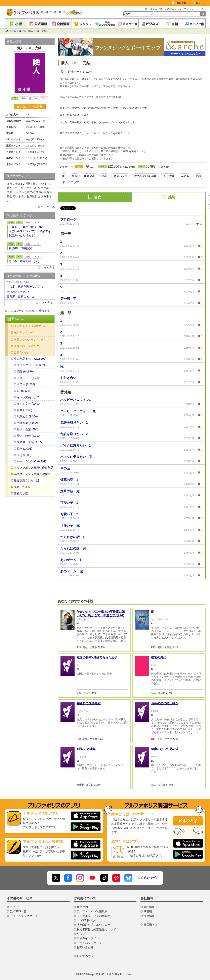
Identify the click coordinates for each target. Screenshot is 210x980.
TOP (7, 31)
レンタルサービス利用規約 (93, 916)
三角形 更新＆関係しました (30, 284)
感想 (172, 197)
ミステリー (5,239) (29, 378)
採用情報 (149, 916)
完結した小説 (22, 487)
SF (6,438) (24, 391)
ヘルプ (81, 934)
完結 (198, 176)
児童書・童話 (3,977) (30, 442)
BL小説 (22, 31)
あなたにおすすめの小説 (30, 326)
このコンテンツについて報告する (29, 311)
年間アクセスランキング (29, 340)
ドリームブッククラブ (24, 916)
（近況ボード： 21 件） (80, 72)
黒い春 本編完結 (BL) (24, 261)
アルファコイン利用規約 (92, 911)
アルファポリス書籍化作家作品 (34, 468)
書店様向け (151, 925)
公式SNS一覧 (149, 878)
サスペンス (121, 176)
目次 (98, 197)
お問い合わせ (85, 947)
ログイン (201, 3)
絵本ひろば (188, 821)
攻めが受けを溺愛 (145, 176)
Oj (63, 72)
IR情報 (148, 911)
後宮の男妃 (159, 657)
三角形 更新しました (30, 294)
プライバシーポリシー (91, 943)
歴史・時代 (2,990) (29, 436)
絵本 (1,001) (25, 449)
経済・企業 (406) (28, 429)
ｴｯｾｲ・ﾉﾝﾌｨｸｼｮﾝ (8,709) (32, 461)
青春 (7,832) (25, 410)
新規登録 (181, 3)
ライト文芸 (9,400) (29, 404)
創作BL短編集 (86, 749)
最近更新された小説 (27, 480)
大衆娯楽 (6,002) (27, 423)
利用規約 (82, 907)
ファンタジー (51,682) (31, 365)
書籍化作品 (21, 352)
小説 (14, 31)
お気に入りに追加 (30, 107)
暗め (104, 176)
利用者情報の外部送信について (96, 929)
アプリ (14, 907)
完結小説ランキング (27, 346)
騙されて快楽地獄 (89, 703)
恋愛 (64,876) (25, 371)
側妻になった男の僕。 (166, 749)
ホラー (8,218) (26, 384)
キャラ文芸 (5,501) (29, 397)
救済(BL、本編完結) (21, 248)
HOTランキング (24, 333)
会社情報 (149, 907)
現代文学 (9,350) (27, 416)
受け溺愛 (169, 176)
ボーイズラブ (71, 182)
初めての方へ (85, 956)
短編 (75, 176)
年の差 (185, 176)
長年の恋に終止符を (165, 703)
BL (142, 166)
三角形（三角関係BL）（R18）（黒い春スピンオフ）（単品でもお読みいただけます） (30, 231)
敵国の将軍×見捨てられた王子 (97, 657)
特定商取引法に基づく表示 (93, 925)
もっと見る (48, 207)
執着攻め (89, 176)
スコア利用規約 (86, 920)
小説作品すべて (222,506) (30, 359)
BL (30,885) (24, 455)
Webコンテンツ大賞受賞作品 (32, 474)
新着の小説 (21, 493)
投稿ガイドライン (88, 938)
